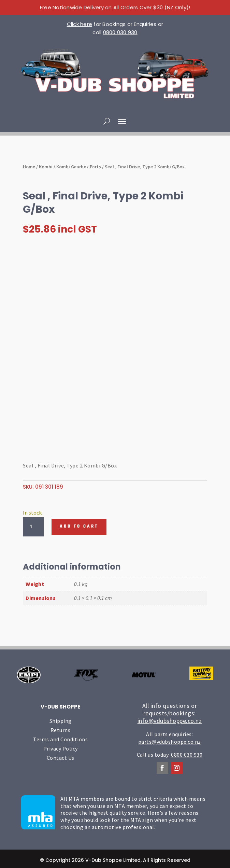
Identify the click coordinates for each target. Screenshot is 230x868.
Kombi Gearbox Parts (79, 167)
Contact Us (61, 758)
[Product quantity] (33, 527)
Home (29, 167)
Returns (61, 730)
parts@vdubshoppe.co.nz (170, 742)
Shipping (61, 721)
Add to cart (79, 527)
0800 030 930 (120, 32)
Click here (80, 24)
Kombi (46, 167)
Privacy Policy (61, 748)
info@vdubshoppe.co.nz (170, 721)
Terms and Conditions (60, 739)
